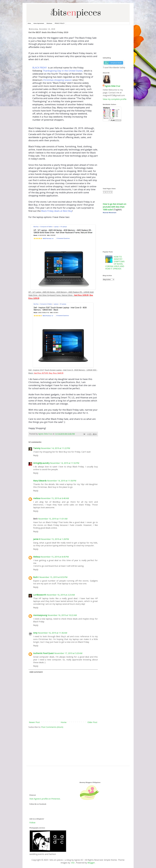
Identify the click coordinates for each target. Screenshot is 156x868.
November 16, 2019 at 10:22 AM (62, 615)
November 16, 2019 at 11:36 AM (53, 633)
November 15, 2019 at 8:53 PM (53, 577)
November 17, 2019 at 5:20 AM (68, 653)
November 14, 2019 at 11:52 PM (65, 463)
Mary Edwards (40, 481)
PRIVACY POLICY (60, 23)
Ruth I (36, 577)
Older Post (92, 722)
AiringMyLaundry (41, 463)
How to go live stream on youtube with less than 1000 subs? (115, 207)
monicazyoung (40, 615)
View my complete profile (115, 99)
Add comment (36, 672)
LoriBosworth (40, 595)
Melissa (37, 557)
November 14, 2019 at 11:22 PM (56, 448)
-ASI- (73, 863)
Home (29, 23)
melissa (37, 498)
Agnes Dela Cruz (112, 86)
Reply (36, 455)
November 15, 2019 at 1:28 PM (55, 539)
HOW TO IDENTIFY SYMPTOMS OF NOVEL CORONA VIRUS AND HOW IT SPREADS (115, 263)
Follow (32, 823)
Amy (35, 633)
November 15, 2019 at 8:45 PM (55, 557)
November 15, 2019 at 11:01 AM (53, 519)
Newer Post (34, 722)
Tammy (37, 448)
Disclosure (49, 23)
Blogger (91, 863)
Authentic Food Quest (43, 653)
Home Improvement (39, 23)
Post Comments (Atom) (52, 727)
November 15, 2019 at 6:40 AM (55, 498)
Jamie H (37, 539)
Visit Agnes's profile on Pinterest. (45, 799)
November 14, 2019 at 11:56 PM (62, 481)
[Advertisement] (63, 745)
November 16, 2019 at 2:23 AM (61, 595)
